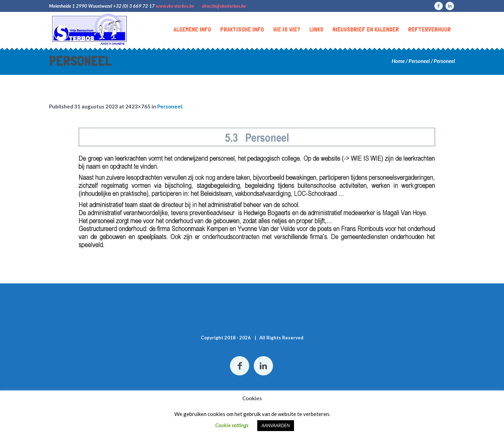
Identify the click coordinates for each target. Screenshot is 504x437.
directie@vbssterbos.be (224, 6)
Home (398, 61)
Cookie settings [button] (232, 425)
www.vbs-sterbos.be (175, 6)
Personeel (419, 61)
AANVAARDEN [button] (276, 425)
